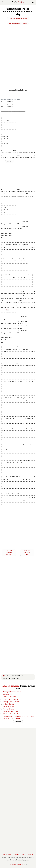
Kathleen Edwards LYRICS (27, 553)
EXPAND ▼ (18, 721)
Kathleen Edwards (10, 686)
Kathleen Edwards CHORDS (9, 553)
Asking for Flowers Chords (12, 692)
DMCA (23, 854)
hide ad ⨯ (10, 161)
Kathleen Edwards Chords (18, 18)
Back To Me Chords (10, 697)
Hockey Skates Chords (11, 702)
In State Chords (8, 704)
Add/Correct (7, 854)
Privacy (30, 854)
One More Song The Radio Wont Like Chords (18, 716)
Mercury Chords (8, 709)
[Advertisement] (18, 69)
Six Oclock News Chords (11, 719)
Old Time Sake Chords (11, 714)
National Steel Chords (11, 711)
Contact (16, 854)
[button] (3, 2)
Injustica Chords (9, 707)
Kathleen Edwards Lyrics (18, 23)
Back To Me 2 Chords (10, 699)
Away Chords (8, 694)
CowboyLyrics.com (17, 865)
